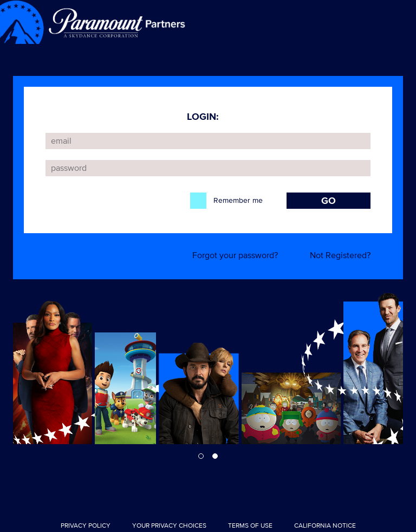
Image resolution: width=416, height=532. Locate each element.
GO (329, 201)
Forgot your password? (235, 255)
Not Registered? (340, 255)
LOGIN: (203, 117)
